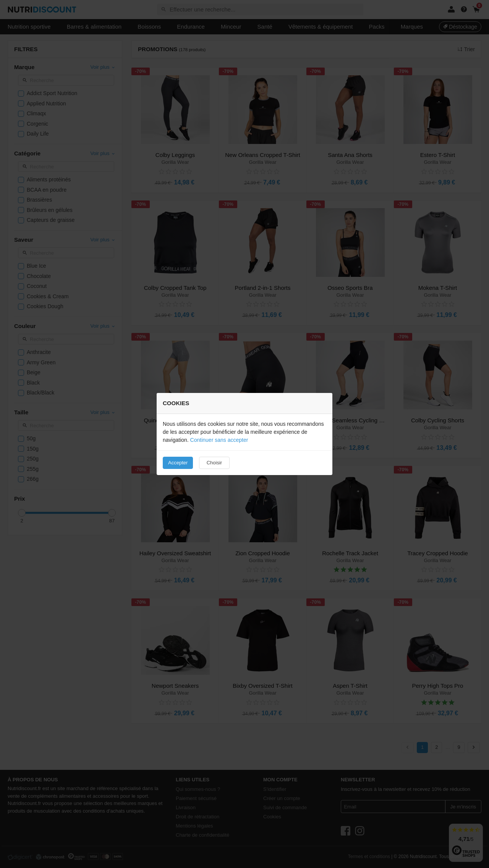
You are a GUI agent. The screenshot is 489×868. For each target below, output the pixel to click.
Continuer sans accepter (219, 440)
